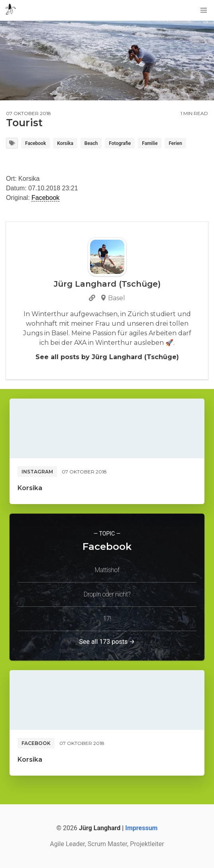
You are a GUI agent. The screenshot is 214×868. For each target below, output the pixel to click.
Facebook (35, 143)
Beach (91, 143)
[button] (204, 10)
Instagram (37, 472)
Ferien (175, 143)
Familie (150, 143)
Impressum (141, 828)
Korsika (65, 143)
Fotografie (120, 143)
